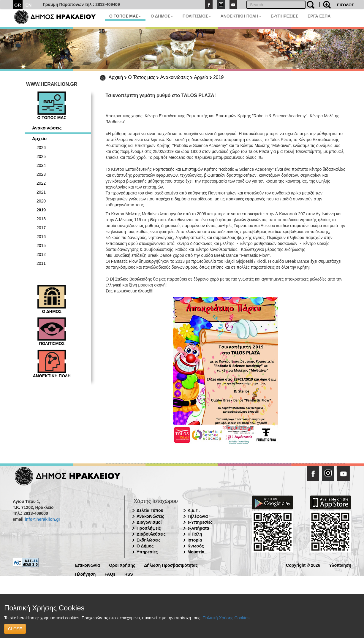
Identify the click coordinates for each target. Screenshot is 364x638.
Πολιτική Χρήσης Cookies (226, 618)
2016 (41, 237)
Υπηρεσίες (147, 552)
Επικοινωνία (88, 565)
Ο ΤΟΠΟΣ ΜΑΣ (125, 16)
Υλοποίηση (340, 565)
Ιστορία (195, 540)
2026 (41, 148)
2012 (41, 254)
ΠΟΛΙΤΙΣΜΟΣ (197, 16)
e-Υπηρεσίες (200, 522)
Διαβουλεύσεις (151, 534)
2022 (41, 183)
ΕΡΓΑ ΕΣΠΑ (319, 16)
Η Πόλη (195, 534)
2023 (41, 174)
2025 (41, 156)
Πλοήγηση (85, 574)
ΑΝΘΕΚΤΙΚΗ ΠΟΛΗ (241, 16)
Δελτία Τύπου (150, 510)
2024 (41, 165)
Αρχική (116, 77)
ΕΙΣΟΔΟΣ (345, 5)
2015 (41, 246)
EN (29, 5)
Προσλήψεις (149, 528)
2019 (219, 77)
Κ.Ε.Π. (194, 510)
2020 (41, 201)
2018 (41, 219)
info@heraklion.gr (42, 519)
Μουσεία (196, 552)
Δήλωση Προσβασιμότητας (171, 565)
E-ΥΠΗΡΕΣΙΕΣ (284, 16)
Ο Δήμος (145, 546)
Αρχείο (201, 77)
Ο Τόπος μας (141, 77)
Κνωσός (196, 546)
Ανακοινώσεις (174, 77)
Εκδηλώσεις (149, 540)
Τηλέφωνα (198, 516)
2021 (41, 192)
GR (18, 5)
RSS (129, 574)
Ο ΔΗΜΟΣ (162, 16)
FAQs (110, 574)
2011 (41, 263)
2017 (41, 228)
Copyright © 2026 (303, 565)
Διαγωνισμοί (149, 522)
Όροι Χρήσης (122, 565)
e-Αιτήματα (198, 528)
